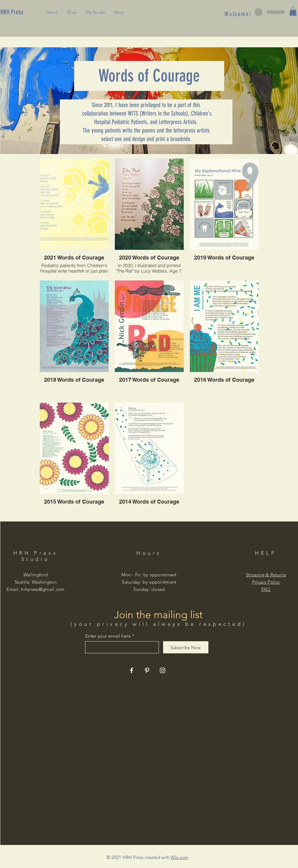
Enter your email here (108, 636)
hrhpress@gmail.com (43, 589)
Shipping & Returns (266, 575)
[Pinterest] (147, 670)
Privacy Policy (266, 582)
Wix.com (180, 857)
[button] (293, 11)
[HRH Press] (21, 12)
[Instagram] (163, 670)
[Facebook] (132, 670)
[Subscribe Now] (186, 647)
